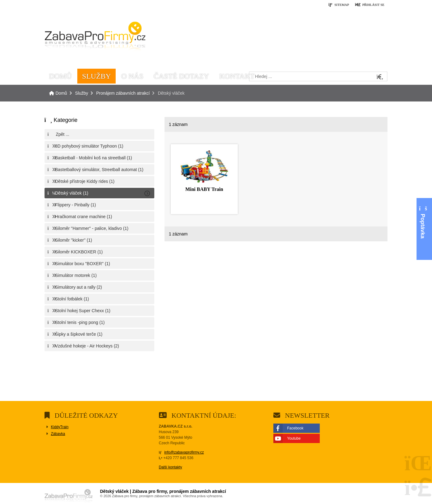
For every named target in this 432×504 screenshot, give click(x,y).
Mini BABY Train (204, 189)
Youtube (294, 438)
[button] (370, 5)
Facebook (295, 428)
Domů (95, 37)
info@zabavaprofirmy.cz (184, 452)
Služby (96, 76)
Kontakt (237, 76)
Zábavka (58, 434)
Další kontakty (171, 467)
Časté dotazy (181, 76)
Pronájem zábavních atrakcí (123, 93)
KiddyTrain (60, 427)
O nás (132, 76)
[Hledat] (380, 77)
